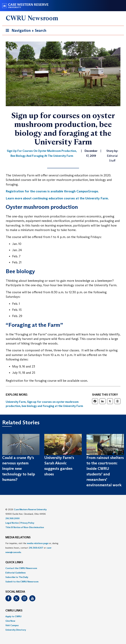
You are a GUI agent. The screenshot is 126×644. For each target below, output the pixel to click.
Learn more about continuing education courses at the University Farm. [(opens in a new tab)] (57, 198)
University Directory (16, 630)
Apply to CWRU (13, 616)
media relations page (38, 543)
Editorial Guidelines (16, 573)
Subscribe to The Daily (17, 577)
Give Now (10, 621)
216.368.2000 (13, 518)
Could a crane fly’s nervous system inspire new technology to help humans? (19, 469)
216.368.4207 (36, 548)
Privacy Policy (27, 523)
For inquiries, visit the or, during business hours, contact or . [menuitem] (32, 548)
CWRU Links (14, 611)
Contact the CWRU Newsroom (21, 568)
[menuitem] (63, 568)
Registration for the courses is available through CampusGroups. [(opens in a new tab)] (52, 191)
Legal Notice (12, 523)
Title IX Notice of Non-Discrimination (25, 527)
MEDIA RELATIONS (18, 538)
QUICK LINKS (14, 562)
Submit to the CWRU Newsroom (22, 582)
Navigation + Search (25, 31)
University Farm (16, 402)
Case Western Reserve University (30, 509)
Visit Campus (12, 625)
